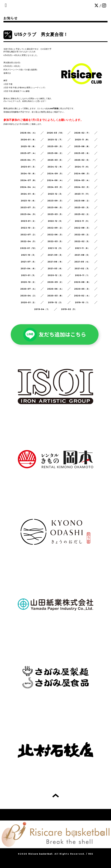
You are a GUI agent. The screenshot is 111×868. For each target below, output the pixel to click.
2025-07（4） (29, 153)
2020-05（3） (82, 289)
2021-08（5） (82, 255)
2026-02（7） (82, 133)
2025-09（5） (55, 146)
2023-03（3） (56, 214)
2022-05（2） (82, 235)
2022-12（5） (56, 221)
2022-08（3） (82, 228)
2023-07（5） (29, 207)
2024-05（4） (82, 180)
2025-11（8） (82, 140)
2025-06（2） (55, 153)
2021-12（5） (55, 248)
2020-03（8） (56, 296)
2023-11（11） (82, 194)
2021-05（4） (82, 262)
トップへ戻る (56, 796)
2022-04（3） (29, 241)
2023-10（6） (29, 201)
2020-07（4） (29, 289)
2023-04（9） (29, 214)
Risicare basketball (40, 854)
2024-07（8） (29, 180)
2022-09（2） (55, 228)
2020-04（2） (29, 296)
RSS (91, 854)
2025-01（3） (29, 167)
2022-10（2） (29, 228)
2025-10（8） (29, 146)
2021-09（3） (56, 255)
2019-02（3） (69, 309)
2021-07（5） (29, 262)
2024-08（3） (82, 174)
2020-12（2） (55, 275)
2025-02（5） (82, 160)
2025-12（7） (55, 140)
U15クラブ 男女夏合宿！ (41, 34)
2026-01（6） (29, 140)
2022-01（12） (29, 248)
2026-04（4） (29, 133)
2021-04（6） (29, 268)
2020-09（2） (56, 282)
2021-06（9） (55, 262)
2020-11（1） (82, 275)
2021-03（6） (56, 268)
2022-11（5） (82, 221)
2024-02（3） (82, 187)
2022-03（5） (56, 241)
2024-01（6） (29, 194)
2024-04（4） (29, 187)
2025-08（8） (82, 146)
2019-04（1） (42, 309)
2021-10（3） (29, 255)
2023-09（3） (55, 201)
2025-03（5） (56, 160)
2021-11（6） (82, 248)
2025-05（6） (82, 153)
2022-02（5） (82, 241)
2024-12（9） (55, 167)
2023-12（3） (56, 194)
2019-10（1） (82, 302)
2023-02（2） (82, 214)
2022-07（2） (29, 235)
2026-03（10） (55, 133)
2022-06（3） (55, 235)
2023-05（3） (82, 207)
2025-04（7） (29, 160)
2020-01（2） (29, 302)
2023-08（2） (82, 201)
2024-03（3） (56, 187)
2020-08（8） (82, 282)
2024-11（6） (82, 167)
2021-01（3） (29, 275)
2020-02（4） (82, 296)
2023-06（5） (55, 207)
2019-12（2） (56, 302)
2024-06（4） (55, 180)
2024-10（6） (29, 174)
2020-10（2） (29, 282)
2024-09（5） (55, 174)
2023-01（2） (29, 221)
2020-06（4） (56, 289)
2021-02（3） (82, 268)
